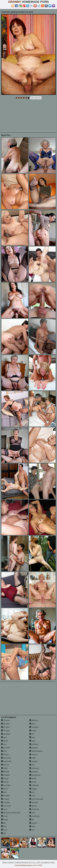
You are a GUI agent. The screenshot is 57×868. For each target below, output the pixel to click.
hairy (33, 724)
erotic (5, 816)
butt (4, 792)
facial (5, 820)
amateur (6, 734)
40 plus (5, 720)
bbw (4, 751)
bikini (4, 768)
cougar (5, 799)
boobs (5, 778)
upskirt (33, 823)
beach (5, 755)
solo (32, 813)
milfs (32, 758)
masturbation (36, 751)
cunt (4, 809)
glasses (34, 720)
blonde (5, 772)
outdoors (34, 768)
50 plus (5, 724)
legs (32, 741)
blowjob (6, 775)
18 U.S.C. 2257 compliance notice (42, 862)
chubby (5, 796)
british (5, 782)
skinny (33, 806)
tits (32, 820)
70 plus (5, 731)
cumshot (6, 806)
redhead (34, 785)
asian (5, 741)
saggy (33, 789)
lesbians (34, 744)
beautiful (6, 758)
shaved (34, 802)
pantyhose (35, 775)
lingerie (34, 748)
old (32, 765)
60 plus (5, 727)
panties (34, 772)
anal (4, 737)
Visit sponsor (36, 98)
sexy (32, 796)
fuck (4, 830)
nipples (34, 761)
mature (33, 755)
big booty (6, 761)
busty (5, 789)
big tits (5, 765)
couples (6, 802)
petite (33, 778)
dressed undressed (11, 813)
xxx (32, 830)
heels (33, 731)
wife (32, 826)
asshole (6, 748)
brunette (6, 785)
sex (32, 792)
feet (4, 826)
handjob (34, 727)
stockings (35, 816)
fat (3, 823)
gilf (4, 833)
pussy (33, 782)
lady (32, 737)
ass (4, 744)
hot (32, 734)
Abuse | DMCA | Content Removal (15, 862)
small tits (34, 809)
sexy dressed (36, 799)
